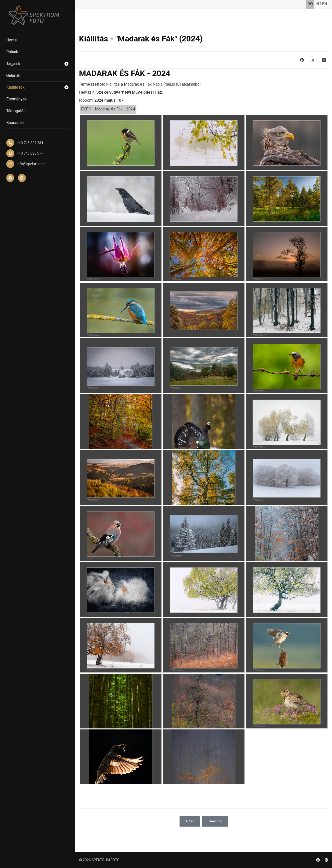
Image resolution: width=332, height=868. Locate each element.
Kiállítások (38, 87)
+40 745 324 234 (30, 143)
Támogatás (16, 111)
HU (318, 4)
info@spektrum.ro (31, 164)
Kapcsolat (15, 123)
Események (17, 99)
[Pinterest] (326, 860)
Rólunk (12, 52)
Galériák (13, 75)
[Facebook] (318, 860)
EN (324, 4)
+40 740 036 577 (30, 153)
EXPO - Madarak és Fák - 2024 (108, 109)
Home (12, 40)
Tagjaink (38, 64)
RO (310, 4)
